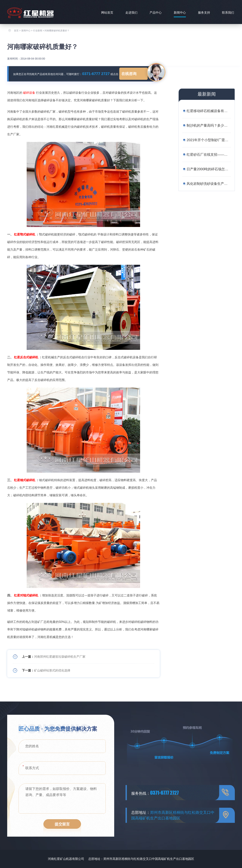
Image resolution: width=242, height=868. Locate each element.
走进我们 (131, 13)
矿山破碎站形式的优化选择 (52, 670)
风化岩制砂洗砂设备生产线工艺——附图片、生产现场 (209, 184)
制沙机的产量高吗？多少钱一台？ (209, 125)
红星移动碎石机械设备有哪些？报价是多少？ (209, 111)
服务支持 (204, 13)
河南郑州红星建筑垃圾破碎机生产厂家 (60, 657)
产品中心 (156, 13)
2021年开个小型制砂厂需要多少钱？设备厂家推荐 (209, 140)
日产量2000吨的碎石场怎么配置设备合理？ (209, 169)
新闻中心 (180, 13)
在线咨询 (129, 74)
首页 (16, 31)
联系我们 (228, 13)
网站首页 (107, 13)
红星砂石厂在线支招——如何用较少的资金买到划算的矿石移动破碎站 (209, 155)
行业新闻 (38, 31)
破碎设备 (29, 93)
